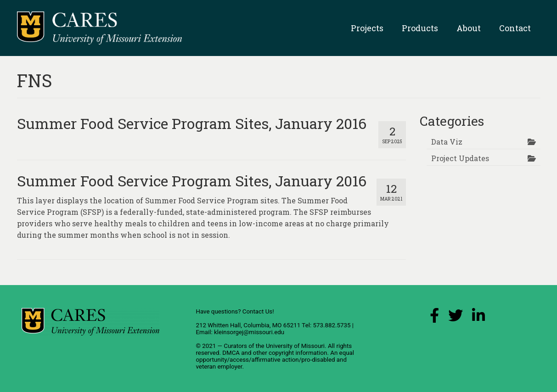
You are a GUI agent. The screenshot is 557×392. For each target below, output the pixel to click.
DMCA (231, 353)
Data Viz (447, 142)
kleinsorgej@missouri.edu (249, 332)
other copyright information (290, 353)
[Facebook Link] (434, 318)
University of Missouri (295, 346)
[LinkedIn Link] (478, 318)
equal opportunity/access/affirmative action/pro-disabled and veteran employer (275, 360)
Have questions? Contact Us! (235, 311)
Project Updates (460, 158)
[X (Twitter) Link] (456, 318)
